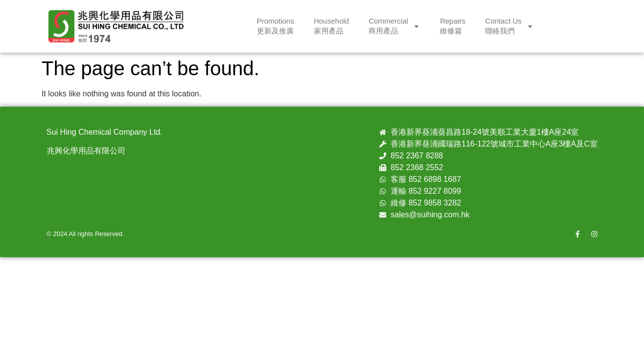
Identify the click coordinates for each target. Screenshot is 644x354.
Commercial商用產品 (394, 26)
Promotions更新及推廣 (276, 26)
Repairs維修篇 (453, 26)
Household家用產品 (332, 26)
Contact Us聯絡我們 (509, 26)
